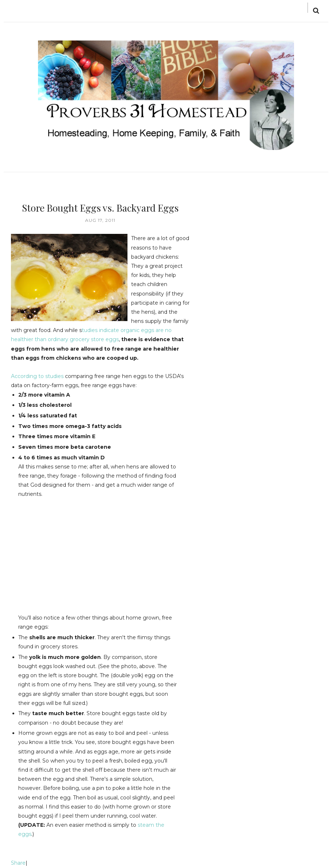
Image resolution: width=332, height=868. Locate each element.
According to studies (37, 376)
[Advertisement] (80, 550)
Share (18, 863)
